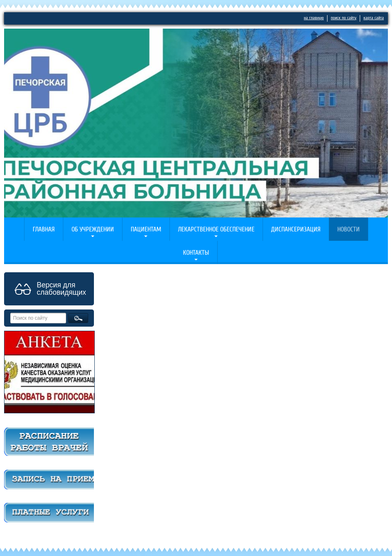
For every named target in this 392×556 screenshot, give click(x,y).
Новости (349, 229)
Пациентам (146, 229)
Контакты (196, 253)
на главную (314, 18)
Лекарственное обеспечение (216, 229)
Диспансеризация (296, 229)
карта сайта (374, 18)
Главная (44, 229)
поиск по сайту (344, 18)
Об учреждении (93, 229)
